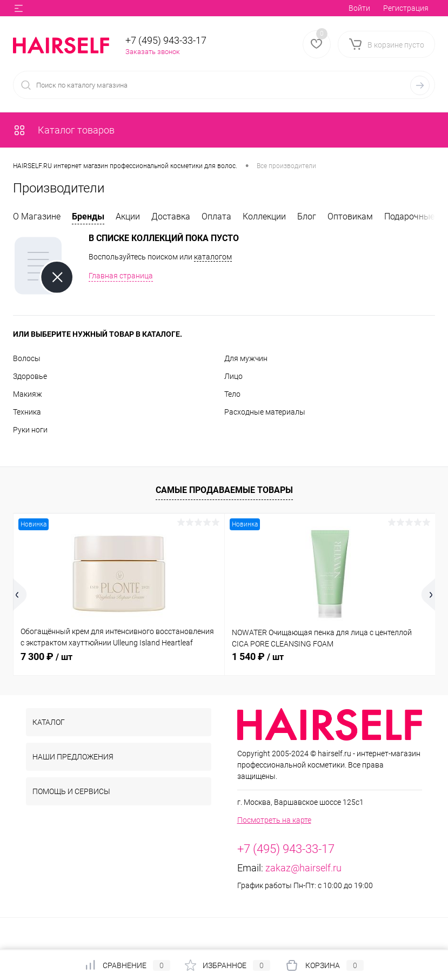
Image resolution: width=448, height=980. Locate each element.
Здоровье (30, 376)
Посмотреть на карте (274, 820)
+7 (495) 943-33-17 (166, 40)
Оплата (216, 216)
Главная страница (121, 276)
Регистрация (406, 8)
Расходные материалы (265, 412)
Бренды (88, 216)
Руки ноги (30, 430)
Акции (128, 216)
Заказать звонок (153, 52)
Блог (307, 216)
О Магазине (37, 216)
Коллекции (264, 216)
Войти (359, 8)
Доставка (171, 216)
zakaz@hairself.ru (303, 868)
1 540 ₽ (258, 656)
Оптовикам (350, 216)
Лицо (233, 376)
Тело (232, 394)
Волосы (27, 358)
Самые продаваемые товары (224, 490)
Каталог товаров (64, 130)
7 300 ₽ (46, 656)
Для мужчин (246, 358)
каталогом (213, 257)
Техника (27, 412)
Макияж (28, 394)
